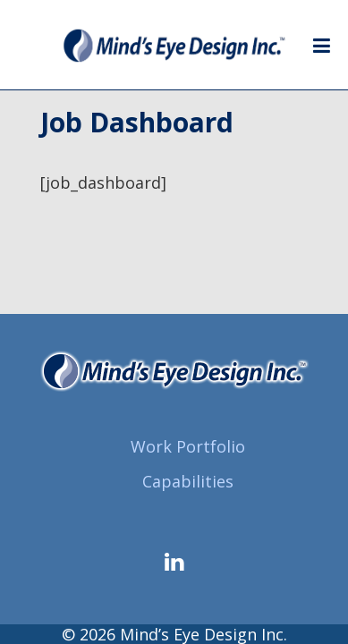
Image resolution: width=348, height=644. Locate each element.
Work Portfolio (188, 446)
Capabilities (188, 481)
